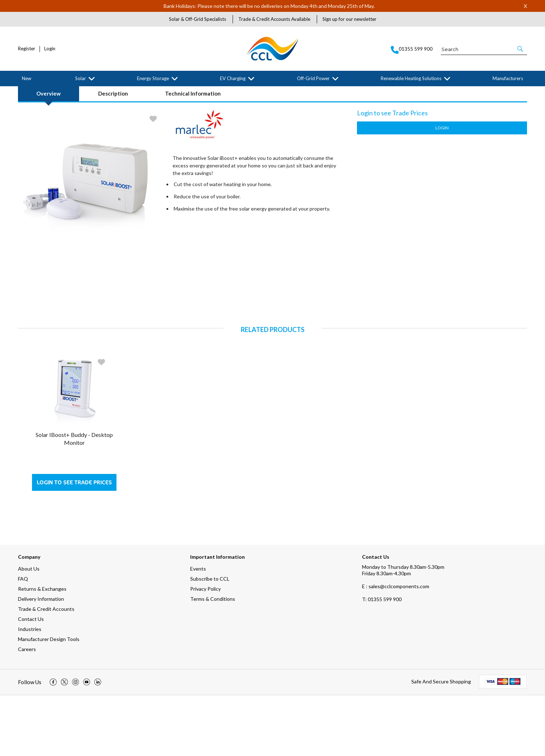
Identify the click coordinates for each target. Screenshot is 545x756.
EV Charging (233, 78)
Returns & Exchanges (42, 649)
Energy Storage (153, 78)
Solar (81, 78)
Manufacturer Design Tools (49, 700)
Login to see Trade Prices (74, 543)
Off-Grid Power (313, 78)
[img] (53, 743)
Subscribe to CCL (210, 639)
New (27, 78)
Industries (30, 690)
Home (23, 92)
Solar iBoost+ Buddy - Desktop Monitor (74, 499)
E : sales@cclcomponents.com (396, 647)
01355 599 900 (382, 660)
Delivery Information (41, 660)
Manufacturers (508, 78)
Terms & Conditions (213, 660)
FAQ (23, 639)
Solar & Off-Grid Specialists (198, 19)
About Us (29, 629)
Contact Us (31, 680)
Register (27, 49)
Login (50, 49)
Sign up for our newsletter (349, 19)
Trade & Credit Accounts (46, 670)
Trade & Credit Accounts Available (274, 19)
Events (198, 629)
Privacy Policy (205, 649)
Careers (27, 710)
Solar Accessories (66, 92)
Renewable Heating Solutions (411, 78)
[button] (521, 49)
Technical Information (193, 154)
